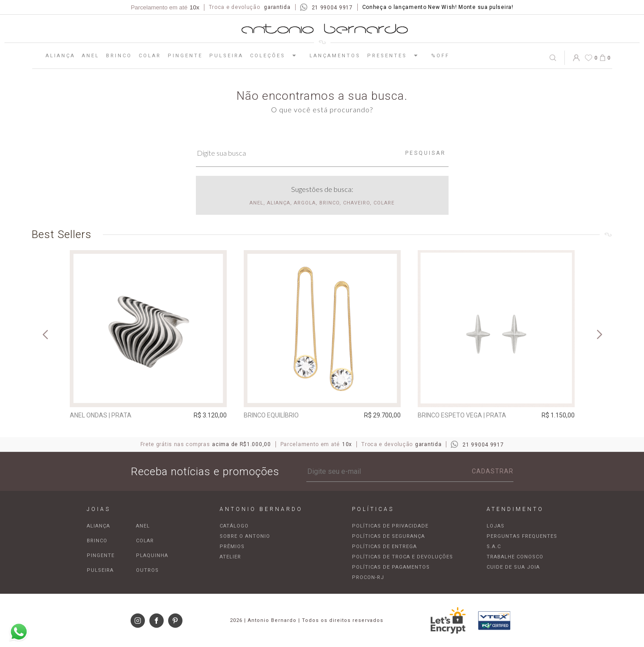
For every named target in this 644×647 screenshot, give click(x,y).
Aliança (60, 56)
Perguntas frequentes (522, 536)
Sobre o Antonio (245, 536)
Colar (150, 56)
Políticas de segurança (388, 536)
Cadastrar (493, 471)
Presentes (396, 55)
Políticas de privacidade (390, 526)
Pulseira (226, 56)
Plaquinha (152, 555)
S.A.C (494, 547)
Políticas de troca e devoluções (402, 557)
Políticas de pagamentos (391, 567)
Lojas (496, 526)
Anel (91, 56)
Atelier (230, 557)
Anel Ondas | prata (101, 415)
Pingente (185, 56)
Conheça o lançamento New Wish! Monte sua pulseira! (438, 7)
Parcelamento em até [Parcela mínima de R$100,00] (165, 7)
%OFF (440, 56)
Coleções (276, 55)
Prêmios (232, 547)
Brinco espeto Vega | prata (462, 415)
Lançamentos (335, 56)
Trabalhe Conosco (515, 557)
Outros (147, 570)
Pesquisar (426, 153)
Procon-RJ (368, 577)
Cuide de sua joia (513, 567)
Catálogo (234, 526)
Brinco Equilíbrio (271, 415)
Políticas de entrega (384, 547)
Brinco (119, 56)
